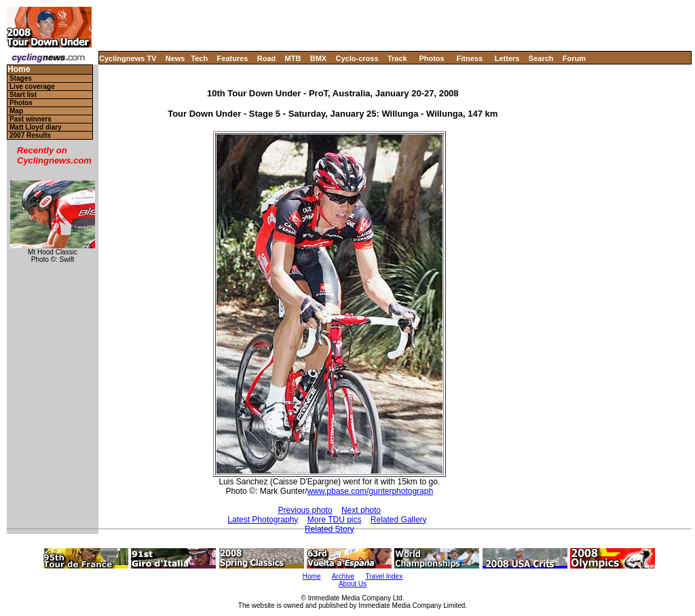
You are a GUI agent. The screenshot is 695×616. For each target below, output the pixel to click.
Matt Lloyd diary (36, 127)
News (175, 58)
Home (19, 70)
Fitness (469, 58)
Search (541, 58)
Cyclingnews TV (128, 58)
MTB (293, 58)
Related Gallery (399, 520)
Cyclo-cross (357, 58)
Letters (507, 58)
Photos (431, 58)
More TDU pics (335, 520)
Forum (574, 58)
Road (267, 58)
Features (233, 58)
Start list (23, 95)
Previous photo (305, 510)
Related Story (330, 529)
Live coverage (32, 86)
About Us (353, 584)
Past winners (31, 119)
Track (397, 58)
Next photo (361, 510)
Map (16, 111)
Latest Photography (263, 520)
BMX (318, 58)
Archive (343, 576)
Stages (21, 78)
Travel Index (384, 576)
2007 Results (30, 135)
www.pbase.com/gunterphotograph (370, 491)
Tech (199, 58)
